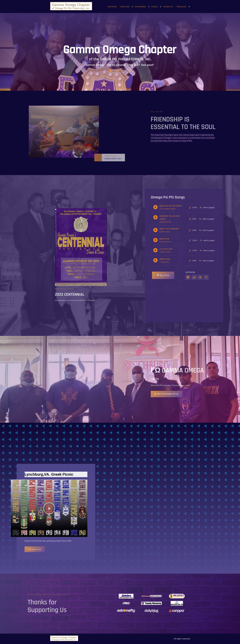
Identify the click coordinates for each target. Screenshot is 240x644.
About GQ (125, 6)
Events (154, 6)
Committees (140, 6)
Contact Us (168, 6)
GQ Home (112, 6)
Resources (182, 6)
